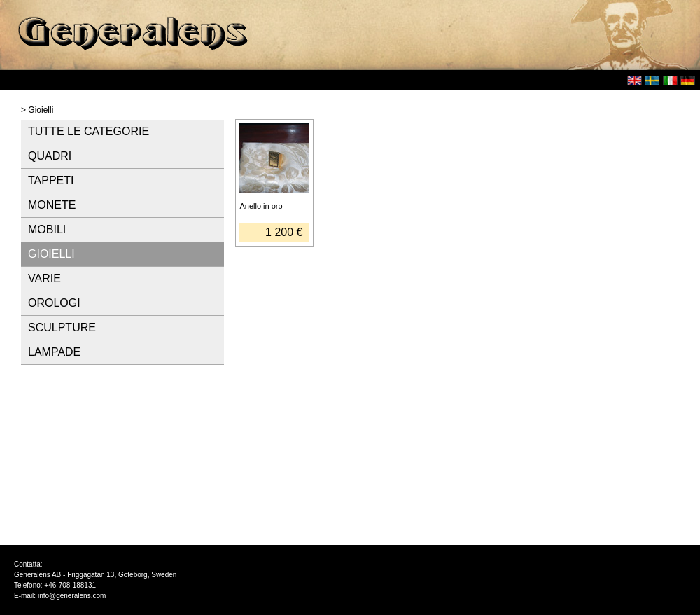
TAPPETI (51, 180)
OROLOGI (54, 303)
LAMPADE (54, 352)
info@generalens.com (72, 596)
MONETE (52, 205)
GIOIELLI (51, 254)
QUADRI (50, 156)
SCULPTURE (62, 327)
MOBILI (47, 229)
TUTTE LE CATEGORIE (89, 131)
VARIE (44, 278)
